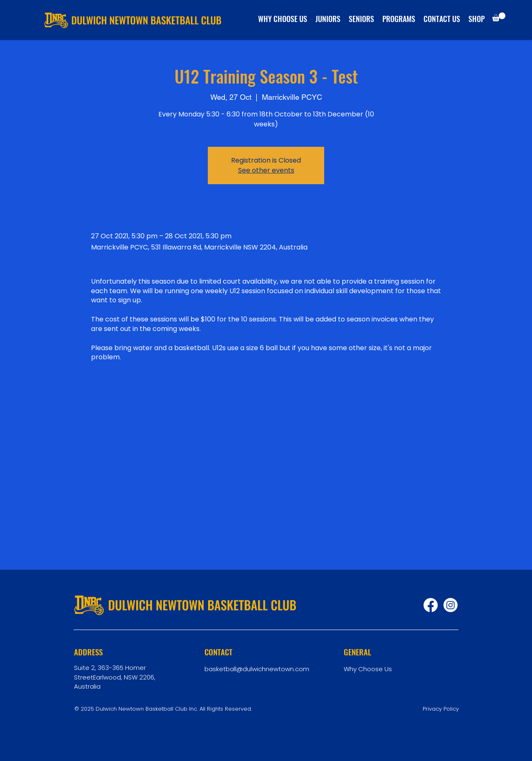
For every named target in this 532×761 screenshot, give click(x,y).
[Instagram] (451, 605)
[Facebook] (431, 605)
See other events (266, 170)
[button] (499, 17)
